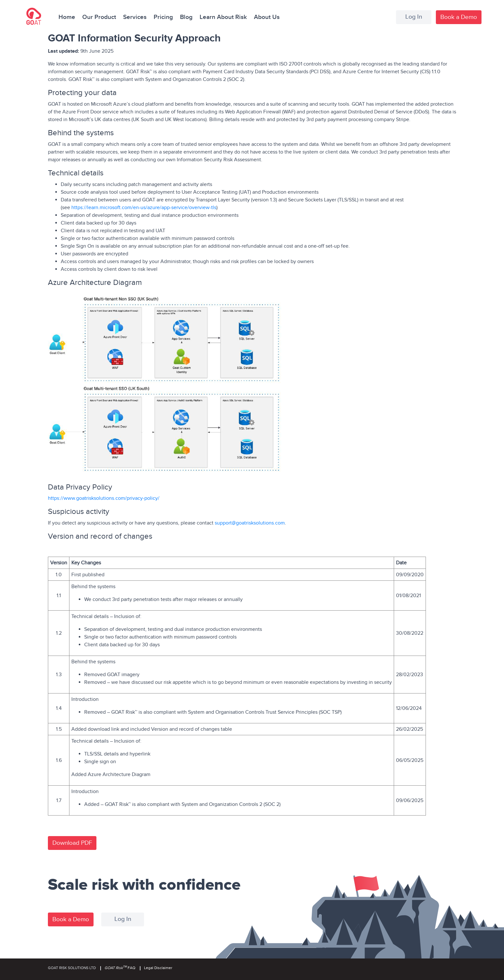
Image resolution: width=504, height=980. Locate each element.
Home (67, 17)
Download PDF (72, 843)
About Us (267, 17)
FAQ (120, 968)
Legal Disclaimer (158, 968)
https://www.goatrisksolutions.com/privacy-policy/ (104, 498)
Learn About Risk (223, 17)
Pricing (163, 17)
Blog (186, 17)
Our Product (99, 17)
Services (135, 17)
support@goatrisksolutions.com (250, 523)
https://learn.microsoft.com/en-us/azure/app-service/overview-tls (143, 207)
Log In (414, 17)
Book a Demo (459, 17)
